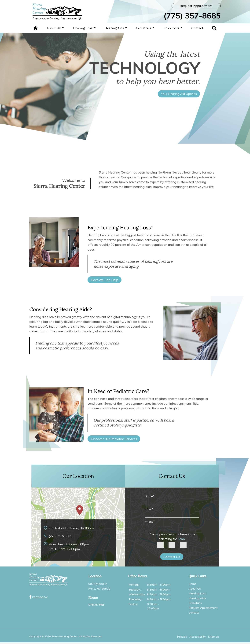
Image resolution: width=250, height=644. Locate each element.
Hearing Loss (83, 28)
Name (149, 496)
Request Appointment (196, 6)
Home (36, 28)
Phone (150, 522)
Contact (197, 28)
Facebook (40, 597)
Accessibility (198, 637)
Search (214, 28)
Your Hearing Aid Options (179, 94)
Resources (171, 28)
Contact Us (172, 557)
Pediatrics (144, 28)
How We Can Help (105, 280)
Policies (182, 637)
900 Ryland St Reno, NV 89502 (72, 528)
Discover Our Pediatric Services (114, 439)
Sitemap (214, 637)
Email (149, 509)
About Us (54, 28)
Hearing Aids (114, 28)
